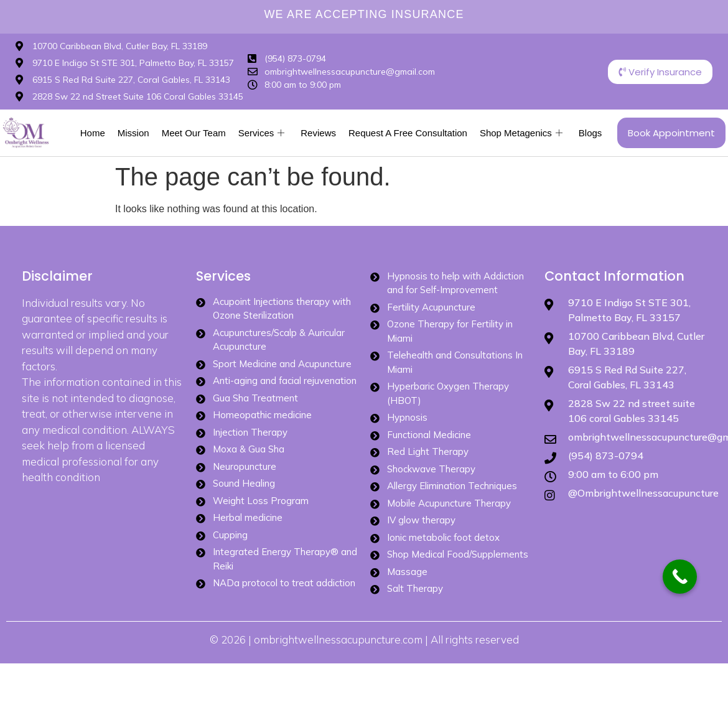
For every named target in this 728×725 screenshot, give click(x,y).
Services (262, 133)
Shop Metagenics (521, 133)
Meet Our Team (194, 133)
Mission (133, 133)
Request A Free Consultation (408, 133)
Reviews (318, 133)
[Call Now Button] (680, 577)
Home (93, 133)
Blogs (590, 133)
